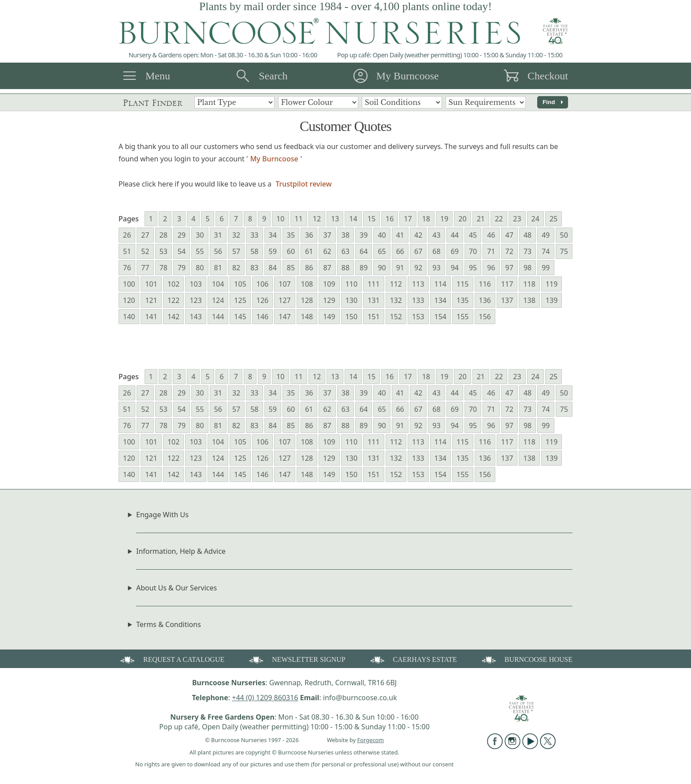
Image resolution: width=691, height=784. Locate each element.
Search (273, 76)
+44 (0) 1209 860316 (265, 698)
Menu (158, 76)
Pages (129, 219)
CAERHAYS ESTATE (413, 659)
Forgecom (371, 740)
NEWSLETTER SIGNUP (296, 659)
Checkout (548, 76)
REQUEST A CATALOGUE (171, 659)
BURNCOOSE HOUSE (526, 659)
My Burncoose (408, 76)
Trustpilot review (303, 184)
